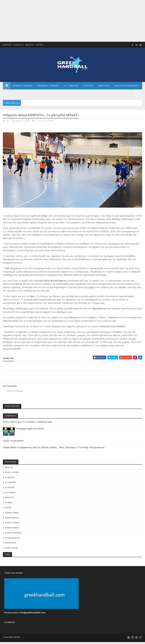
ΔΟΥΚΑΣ (50, 124)
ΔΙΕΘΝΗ (8, 510)
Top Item (39, 45)
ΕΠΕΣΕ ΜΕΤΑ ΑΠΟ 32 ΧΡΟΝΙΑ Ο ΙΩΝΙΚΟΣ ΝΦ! (27, 425)
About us (30, 45)
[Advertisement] (72, 21)
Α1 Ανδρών (40, 124)
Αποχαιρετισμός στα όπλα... (31, 431)
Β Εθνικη (9, 505)
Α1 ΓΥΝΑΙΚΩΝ (71, 88)
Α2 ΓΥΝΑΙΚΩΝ (10, 495)
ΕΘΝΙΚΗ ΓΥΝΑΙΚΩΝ (12, 526)
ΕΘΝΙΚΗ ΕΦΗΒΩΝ (12, 531)
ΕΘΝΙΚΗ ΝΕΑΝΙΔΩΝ (13, 541)
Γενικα (29, 95)
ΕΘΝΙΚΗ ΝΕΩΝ (11, 546)
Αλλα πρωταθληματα (126, 88)
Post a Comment (15, 394)
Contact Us (18, 45)
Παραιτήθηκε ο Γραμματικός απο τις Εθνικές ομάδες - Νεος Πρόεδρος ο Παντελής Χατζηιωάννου (54, 450)
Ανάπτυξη (9, 500)
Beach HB (9, 470)
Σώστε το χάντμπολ (13, 443)
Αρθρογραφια (13, 95)
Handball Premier (48, 88)
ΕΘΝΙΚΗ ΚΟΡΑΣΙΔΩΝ (13, 536)
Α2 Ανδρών (10, 490)
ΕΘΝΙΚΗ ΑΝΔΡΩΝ (12, 521)
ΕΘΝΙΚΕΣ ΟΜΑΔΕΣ (22, 88)
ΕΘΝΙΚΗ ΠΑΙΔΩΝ (12, 551)
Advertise (7, 45)
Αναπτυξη (104, 88)
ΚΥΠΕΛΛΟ (88, 88)
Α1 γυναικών (10, 485)
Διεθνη (42, 95)
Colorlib (16, 640)
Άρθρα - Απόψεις (12, 475)
